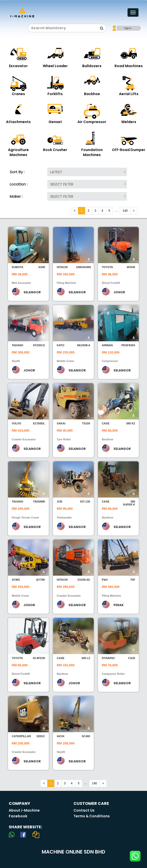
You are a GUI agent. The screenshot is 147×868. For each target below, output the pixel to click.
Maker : (16, 196)
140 (125, 211)
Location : (19, 184)
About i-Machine (24, 810)
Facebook (18, 816)
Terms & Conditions (92, 816)
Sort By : (17, 172)
